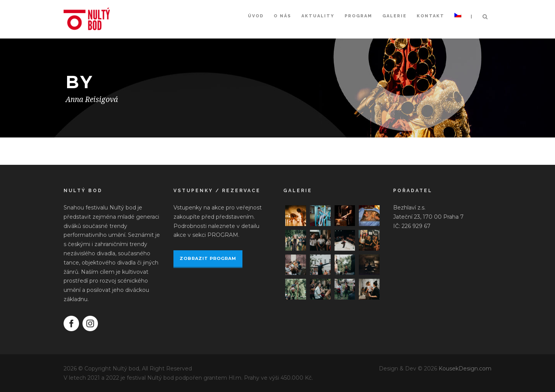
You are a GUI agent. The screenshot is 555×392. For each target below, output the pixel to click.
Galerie (394, 16)
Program (358, 16)
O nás (283, 16)
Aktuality (318, 16)
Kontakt (431, 16)
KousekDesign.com (465, 369)
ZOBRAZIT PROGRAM (208, 258)
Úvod (256, 16)
